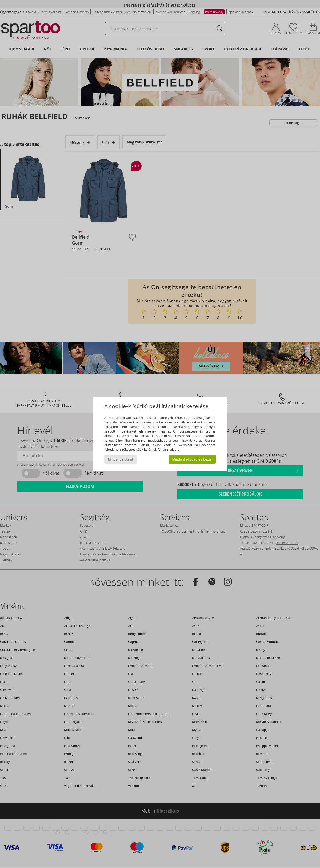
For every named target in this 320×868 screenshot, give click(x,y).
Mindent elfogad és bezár (192, 459)
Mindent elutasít (121, 459)
